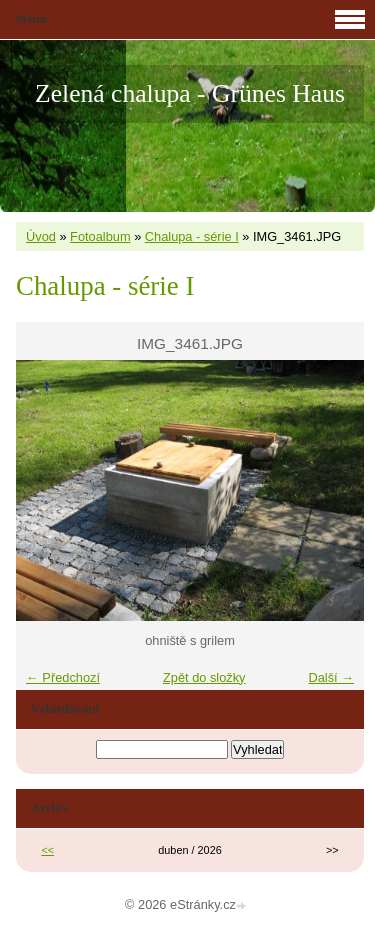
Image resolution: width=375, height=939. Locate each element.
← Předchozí (63, 677)
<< (47, 850)
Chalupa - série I (192, 236)
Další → (331, 677)
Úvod (41, 236)
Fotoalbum (100, 236)
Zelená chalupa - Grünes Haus (190, 93)
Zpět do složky (204, 677)
